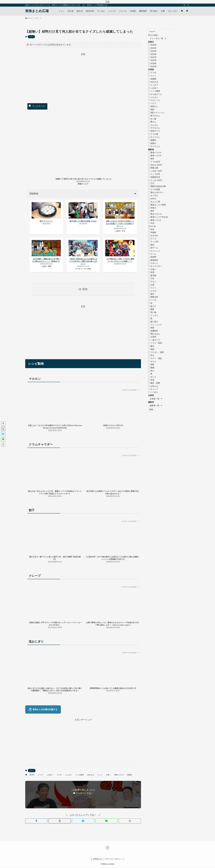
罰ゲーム (153, 248)
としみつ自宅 (155, 180)
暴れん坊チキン (156, 192)
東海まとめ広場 (37, 11)
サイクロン (154, 137)
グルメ (152, 282)
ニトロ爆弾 (80, 775)
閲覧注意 (153, 297)
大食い (108, 775)
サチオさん (154, 128)
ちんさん (153, 125)
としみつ (69, 775)
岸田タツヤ (154, 131)
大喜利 (152, 337)
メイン (31, 37)
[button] (36, 821)
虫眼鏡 (129, 775)
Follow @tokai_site (83, 799)
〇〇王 (152, 300)
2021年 (152, 57)
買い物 (152, 312)
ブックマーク (37, 106)
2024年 (152, 48)
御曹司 (152, 140)
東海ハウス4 (119, 775)
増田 (151, 110)
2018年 (152, 66)
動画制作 (153, 260)
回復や (152, 143)
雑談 (151, 349)
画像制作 (153, 331)
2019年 (152, 63)
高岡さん (153, 106)
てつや (59, 775)
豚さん (152, 122)
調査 (151, 309)
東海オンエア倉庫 (157, 205)
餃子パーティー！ (46, 221)
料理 (151, 272)
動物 (151, 368)
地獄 (151, 328)
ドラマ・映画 (155, 343)
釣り (151, 371)
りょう (100, 775)
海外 (151, 211)
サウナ (152, 362)
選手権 (152, 275)
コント (152, 288)
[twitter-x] (184, 5)
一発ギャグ (154, 340)
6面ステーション (157, 113)
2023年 (32, 775)
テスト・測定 (155, 358)
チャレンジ (154, 251)
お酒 (151, 285)
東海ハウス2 (155, 220)
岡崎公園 (153, 168)
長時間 (152, 257)
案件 (151, 346)
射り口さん (154, 116)
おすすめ (153, 236)
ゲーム (152, 254)
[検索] (188, 5)
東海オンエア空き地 (158, 217)
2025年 (152, 45)
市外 (151, 223)
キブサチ (153, 196)
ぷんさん (153, 97)
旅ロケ (152, 306)
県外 (151, 159)
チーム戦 (153, 242)
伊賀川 (152, 208)
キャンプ (153, 389)
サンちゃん (154, 146)
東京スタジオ (155, 214)
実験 (151, 365)
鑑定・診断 (154, 383)
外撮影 (152, 232)
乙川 (151, 183)
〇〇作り (153, 392)
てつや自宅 (154, 162)
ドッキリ (153, 315)
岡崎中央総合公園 (157, 186)
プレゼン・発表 (156, 352)
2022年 (152, 54)
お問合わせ (97, 859)
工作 (151, 278)
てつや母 (153, 134)
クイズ (41, 775)
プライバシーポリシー (113, 859)
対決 (151, 229)
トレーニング (155, 325)
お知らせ (153, 386)
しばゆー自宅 (155, 171)
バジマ (152, 103)
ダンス (152, 377)
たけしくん (154, 100)
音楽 (151, 380)
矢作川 (152, 199)
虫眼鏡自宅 (154, 177)
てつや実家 (154, 189)
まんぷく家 (154, 202)
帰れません (154, 334)
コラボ (152, 291)
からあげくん (155, 94)
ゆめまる (90, 775)
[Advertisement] (83, 75)
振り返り (153, 322)
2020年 (152, 60)
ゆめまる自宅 (155, 165)
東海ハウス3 (155, 156)
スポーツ (153, 263)
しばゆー (50, 775)
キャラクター (155, 266)
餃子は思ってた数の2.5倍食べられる (83, 221)
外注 (151, 355)
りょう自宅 (154, 174)
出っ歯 (152, 119)
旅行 (151, 294)
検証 (151, 245)
